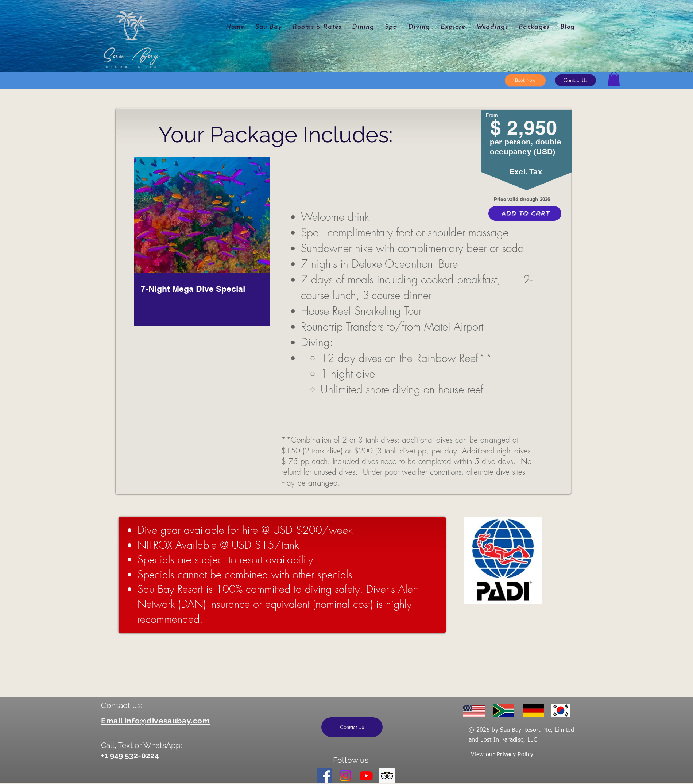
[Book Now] (525, 80)
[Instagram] (345, 776)
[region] (201, 255)
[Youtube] (366, 776)
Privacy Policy (515, 755)
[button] (576, 80)
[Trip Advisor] (387, 776)
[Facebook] (325, 776)
